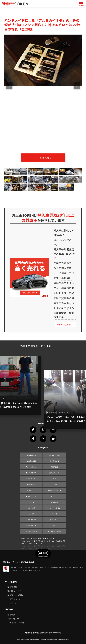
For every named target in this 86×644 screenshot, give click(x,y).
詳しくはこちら (65, 325)
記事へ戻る (43, 158)
